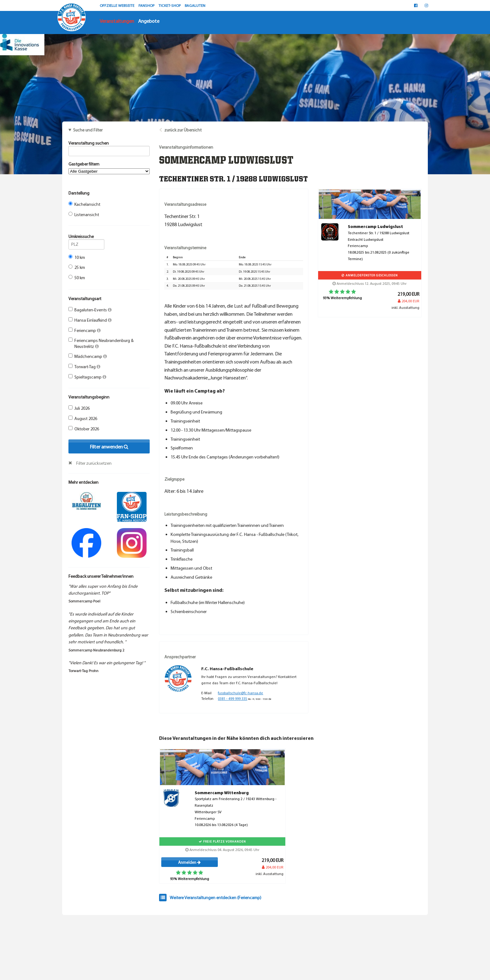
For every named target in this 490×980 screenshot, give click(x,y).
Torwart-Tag (84, 367)
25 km (77, 267)
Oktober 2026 (84, 429)
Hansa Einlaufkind (90, 320)
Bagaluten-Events (90, 310)
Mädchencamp (88, 356)
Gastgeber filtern (109, 168)
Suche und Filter (88, 130)
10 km (77, 257)
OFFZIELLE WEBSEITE (117, 5)
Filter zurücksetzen (94, 463)
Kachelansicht (84, 204)
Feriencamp (85, 330)
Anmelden (189, 862)
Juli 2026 (79, 408)
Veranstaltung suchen (109, 144)
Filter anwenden (109, 447)
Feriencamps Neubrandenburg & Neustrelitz (101, 343)
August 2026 (83, 418)
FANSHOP (147, 5)
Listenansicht (84, 215)
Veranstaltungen (117, 21)
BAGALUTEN (195, 5)
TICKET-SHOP (170, 5)
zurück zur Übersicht (183, 130)
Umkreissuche (86, 237)
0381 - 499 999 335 (232, 698)
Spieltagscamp (87, 377)
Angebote (149, 21)
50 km (77, 278)
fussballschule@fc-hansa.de (240, 693)
